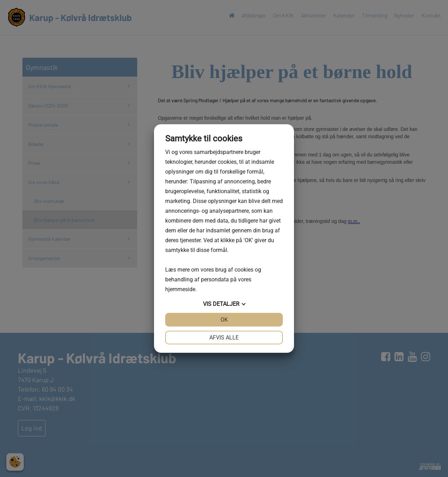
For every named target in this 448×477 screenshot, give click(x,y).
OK (224, 320)
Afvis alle (224, 338)
